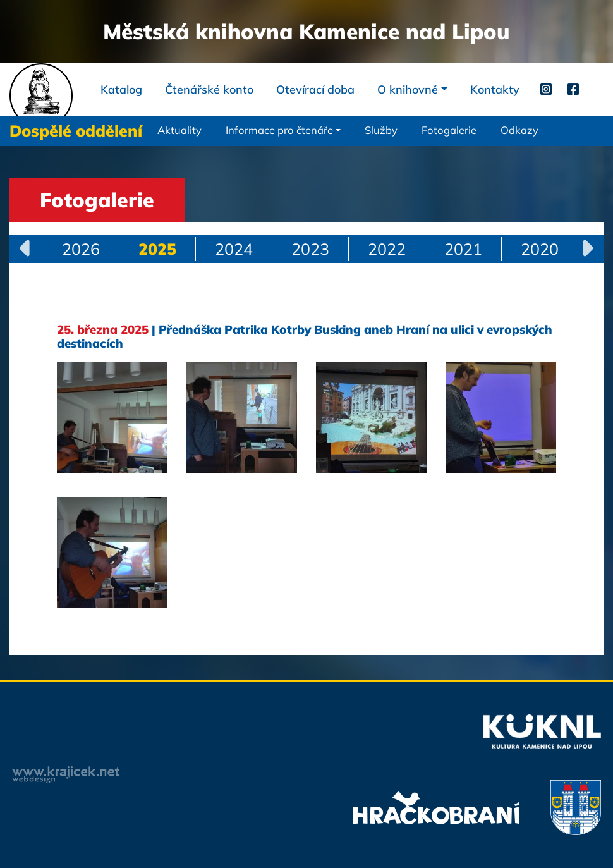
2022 (387, 249)
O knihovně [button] (408, 89)
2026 (81, 249)
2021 (463, 249)
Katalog (121, 89)
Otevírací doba (315, 89)
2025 (157, 249)
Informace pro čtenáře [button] (279, 130)
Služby (381, 130)
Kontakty (495, 89)
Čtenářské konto (209, 89)
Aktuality (179, 130)
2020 (540, 249)
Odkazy (519, 130)
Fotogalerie (449, 130)
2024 (234, 249)
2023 (310, 249)
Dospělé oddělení (76, 131)
